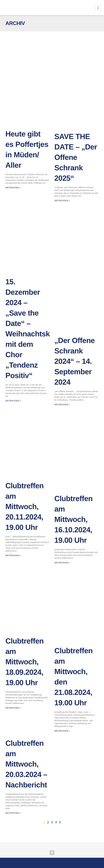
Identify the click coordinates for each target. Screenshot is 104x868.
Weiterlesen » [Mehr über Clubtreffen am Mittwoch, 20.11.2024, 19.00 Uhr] (13, 555)
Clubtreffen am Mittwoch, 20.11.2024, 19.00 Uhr (25, 506)
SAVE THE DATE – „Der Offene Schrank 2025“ (76, 157)
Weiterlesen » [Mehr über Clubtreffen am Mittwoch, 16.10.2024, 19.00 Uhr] (62, 563)
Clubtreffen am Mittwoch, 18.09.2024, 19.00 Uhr (25, 662)
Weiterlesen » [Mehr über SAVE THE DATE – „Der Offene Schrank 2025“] (62, 201)
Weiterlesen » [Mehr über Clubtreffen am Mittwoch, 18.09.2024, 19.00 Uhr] (13, 708)
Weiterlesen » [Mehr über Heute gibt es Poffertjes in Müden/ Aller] (13, 188)
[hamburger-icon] (98, 8)
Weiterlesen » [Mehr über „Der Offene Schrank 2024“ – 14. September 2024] (62, 405)
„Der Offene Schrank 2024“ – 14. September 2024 (75, 361)
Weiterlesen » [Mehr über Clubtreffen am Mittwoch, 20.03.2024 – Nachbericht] (13, 813)
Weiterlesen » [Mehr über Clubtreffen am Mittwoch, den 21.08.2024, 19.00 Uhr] (62, 731)
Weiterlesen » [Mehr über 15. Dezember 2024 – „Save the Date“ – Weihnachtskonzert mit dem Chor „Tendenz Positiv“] (13, 401)
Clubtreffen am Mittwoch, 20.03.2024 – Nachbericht (26, 764)
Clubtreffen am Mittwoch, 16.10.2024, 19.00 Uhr (74, 519)
